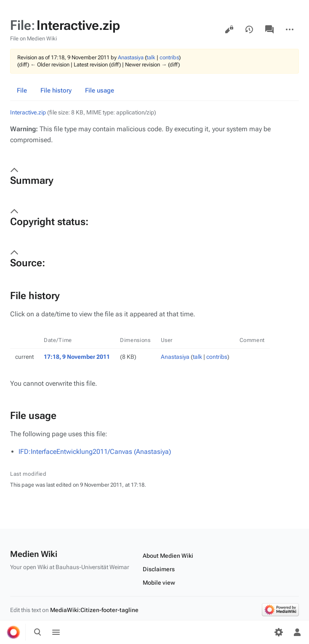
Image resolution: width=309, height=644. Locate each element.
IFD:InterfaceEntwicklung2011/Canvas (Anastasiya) (95, 452)
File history (56, 90)
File (22, 90)
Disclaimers (159, 569)
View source (229, 29)
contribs (169, 57)
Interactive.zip (28, 112)
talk (151, 57)
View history (249, 29)
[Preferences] (279, 632)
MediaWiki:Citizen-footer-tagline (94, 610)
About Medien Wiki (168, 556)
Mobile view (159, 583)
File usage (100, 90)
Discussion (269, 29)
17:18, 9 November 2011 (77, 357)
